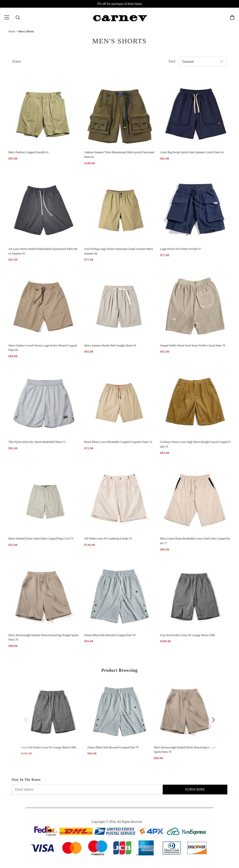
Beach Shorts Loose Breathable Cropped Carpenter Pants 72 (118, 442)
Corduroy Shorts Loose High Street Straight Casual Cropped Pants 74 (195, 444)
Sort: (172, 61)
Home (12, 31)
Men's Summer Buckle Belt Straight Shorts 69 (110, 346)
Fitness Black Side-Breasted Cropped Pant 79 (110, 635)
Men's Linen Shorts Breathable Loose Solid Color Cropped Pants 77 (195, 541)
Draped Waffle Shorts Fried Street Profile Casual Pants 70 (193, 346)
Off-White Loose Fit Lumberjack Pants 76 (108, 539)
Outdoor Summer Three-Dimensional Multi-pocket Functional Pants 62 (119, 155)
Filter (17, 62)
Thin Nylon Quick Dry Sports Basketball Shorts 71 (37, 442)
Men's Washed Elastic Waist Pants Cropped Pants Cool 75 (41, 539)
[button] (26, 720)
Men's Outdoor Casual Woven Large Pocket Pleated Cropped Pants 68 (43, 348)
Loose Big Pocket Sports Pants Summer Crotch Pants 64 (192, 152)
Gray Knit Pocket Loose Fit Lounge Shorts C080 (188, 635)
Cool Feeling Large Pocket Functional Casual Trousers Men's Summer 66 (119, 251)
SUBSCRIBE (195, 789)
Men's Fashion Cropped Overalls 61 (29, 152)
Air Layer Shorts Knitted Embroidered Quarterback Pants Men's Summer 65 (43, 251)
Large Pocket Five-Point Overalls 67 (181, 249)
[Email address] (87, 790)
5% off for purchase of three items (119, 4)
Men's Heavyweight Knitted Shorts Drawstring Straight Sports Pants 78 (43, 637)
